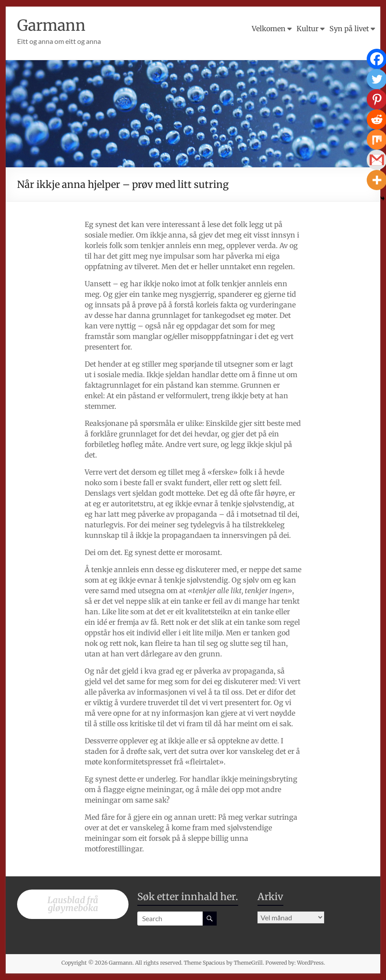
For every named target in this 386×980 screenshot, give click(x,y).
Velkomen (269, 29)
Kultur (307, 29)
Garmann (53, 25)
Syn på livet (349, 29)
